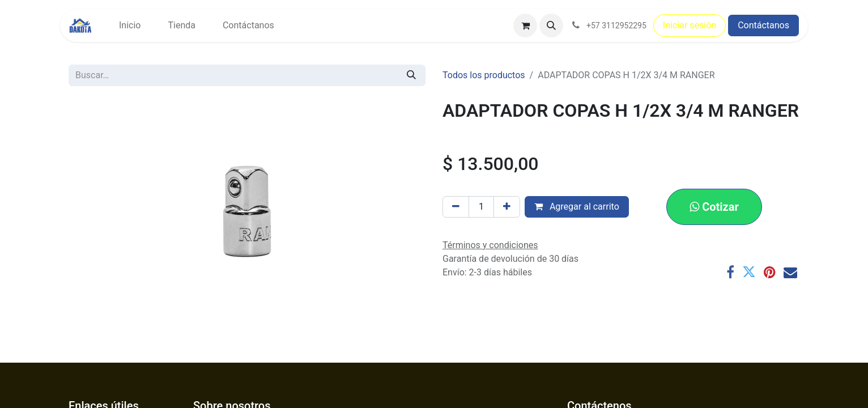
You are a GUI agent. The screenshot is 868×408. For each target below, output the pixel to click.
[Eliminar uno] (456, 207)
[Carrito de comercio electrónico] (525, 25)
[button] (551, 25)
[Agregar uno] (507, 207)
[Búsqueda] (411, 75)
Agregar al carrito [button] (577, 207)
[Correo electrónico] (790, 272)
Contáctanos (763, 25)
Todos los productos (484, 75)
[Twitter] (749, 272)
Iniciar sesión (690, 25)
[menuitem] (130, 25)
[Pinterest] (770, 272)
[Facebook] (730, 272)
